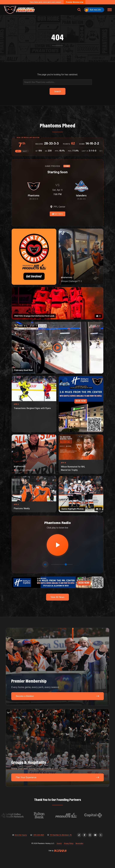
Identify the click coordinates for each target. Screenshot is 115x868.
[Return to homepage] (19, 10)
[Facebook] (85, 835)
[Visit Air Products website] (72, 815)
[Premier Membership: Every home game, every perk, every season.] (57, 667)
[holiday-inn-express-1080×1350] (81, 404)
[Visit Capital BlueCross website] (99, 815)
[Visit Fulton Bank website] (45, 815)
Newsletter (79, 843)
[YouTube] (95, 835)
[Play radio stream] (57, 545)
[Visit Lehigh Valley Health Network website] (18, 815)
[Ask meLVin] (94, 10)
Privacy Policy (69, 843)
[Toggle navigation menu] (110, 10)
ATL (18, 151)
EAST (25, 151)
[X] (101, 835)
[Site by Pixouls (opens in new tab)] (60, 851)
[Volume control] (62, 564)
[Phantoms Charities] (34, 257)
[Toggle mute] (45, 564)
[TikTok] (79, 835)
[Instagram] (90, 835)
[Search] (58, 82)
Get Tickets (58, 214)
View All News (57, 597)
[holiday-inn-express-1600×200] (57, 582)
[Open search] (79, 10)
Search (59, 843)
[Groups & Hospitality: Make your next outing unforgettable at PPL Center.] (57, 748)
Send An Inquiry (21, 835)
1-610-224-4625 (38, 835)
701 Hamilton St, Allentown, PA (61, 835)
